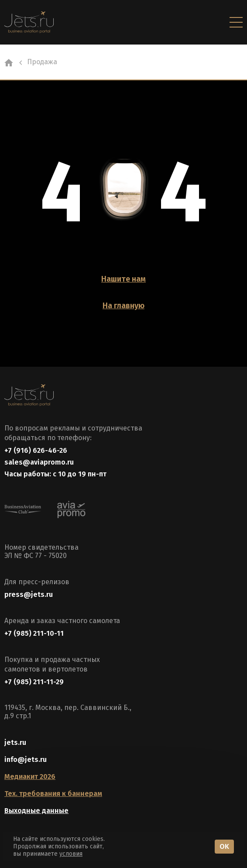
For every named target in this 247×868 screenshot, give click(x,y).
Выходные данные (36, 811)
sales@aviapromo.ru (39, 462)
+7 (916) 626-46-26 (36, 450)
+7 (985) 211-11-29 (34, 682)
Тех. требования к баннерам (53, 794)
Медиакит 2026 (30, 777)
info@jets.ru (26, 759)
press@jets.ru (29, 594)
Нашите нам (123, 279)
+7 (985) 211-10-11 (34, 633)
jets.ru (15, 742)
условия (71, 854)
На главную (123, 306)
